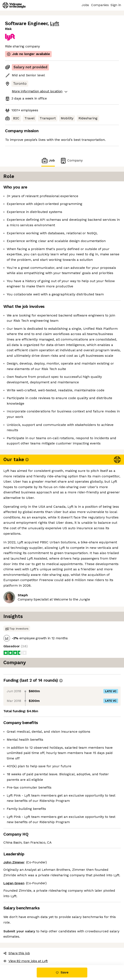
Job (48, 161)
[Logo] (14, 5)
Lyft (55, 24)
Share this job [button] (17, 953)
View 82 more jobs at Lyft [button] (26, 961)
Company (71, 161)
